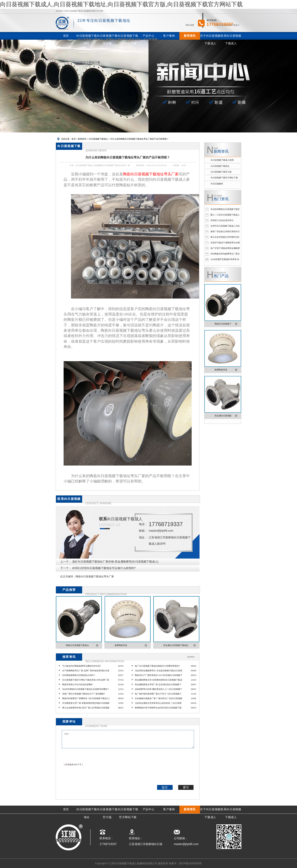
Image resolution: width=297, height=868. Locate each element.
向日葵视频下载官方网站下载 (224, 178)
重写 (186, 787)
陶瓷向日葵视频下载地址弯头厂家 (95, 576)
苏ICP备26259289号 (190, 863)
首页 (74, 139)
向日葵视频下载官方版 (221, 172)
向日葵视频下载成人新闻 (222, 160)
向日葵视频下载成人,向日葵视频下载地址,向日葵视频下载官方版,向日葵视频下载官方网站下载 (121, 4)
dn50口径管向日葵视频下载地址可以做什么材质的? (104, 568)
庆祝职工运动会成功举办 (222, 220)
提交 (165, 787)
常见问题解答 (217, 184)
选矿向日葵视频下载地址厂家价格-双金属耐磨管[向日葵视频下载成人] (115, 562)
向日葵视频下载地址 (98, 139)
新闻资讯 (82, 139)
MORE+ (191, 657)
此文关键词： (68, 576)
